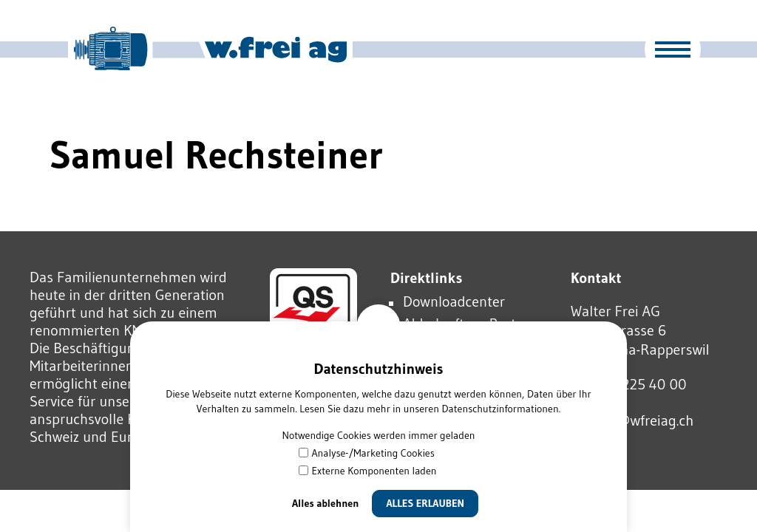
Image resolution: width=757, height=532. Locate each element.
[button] (673, 50)
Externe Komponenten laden (368, 471)
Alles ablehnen (326, 503)
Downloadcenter (454, 301)
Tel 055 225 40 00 (629, 384)
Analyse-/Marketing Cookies (367, 453)
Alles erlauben (425, 503)
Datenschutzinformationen (500, 409)
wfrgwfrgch (632, 420)
